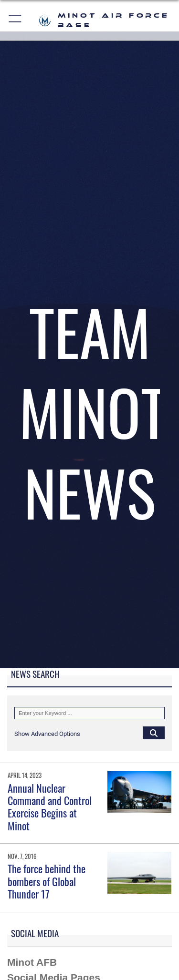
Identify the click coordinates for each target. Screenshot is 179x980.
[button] (16, 20)
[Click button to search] (154, 733)
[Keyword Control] (89, 713)
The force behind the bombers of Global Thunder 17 (47, 881)
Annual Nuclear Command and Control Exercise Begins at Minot (50, 807)
